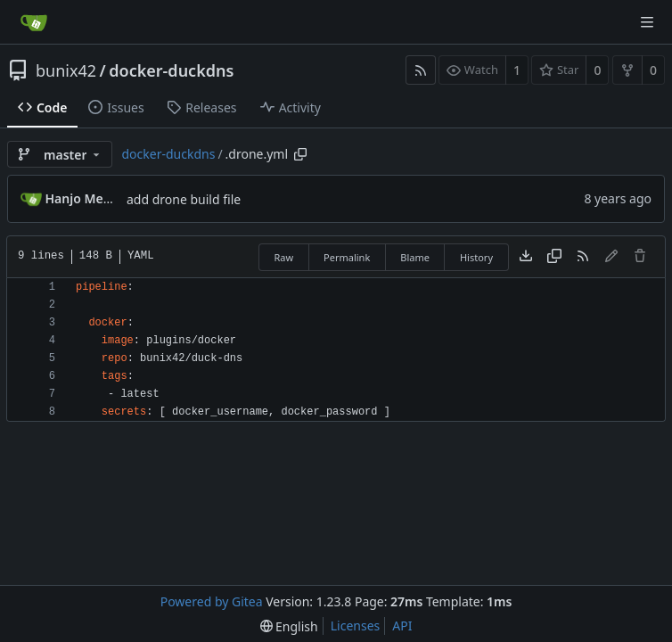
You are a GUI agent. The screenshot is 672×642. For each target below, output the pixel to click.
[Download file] (526, 257)
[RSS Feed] (421, 70)
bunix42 (66, 70)
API (402, 626)
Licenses (356, 626)
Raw (283, 257)
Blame (415, 257)
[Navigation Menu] (647, 22)
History (476, 257)
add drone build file (184, 199)
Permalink (347, 257)
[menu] (289, 626)
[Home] (34, 22)
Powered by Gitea (212, 601)
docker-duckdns (171, 70)
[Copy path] (300, 154)
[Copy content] (554, 257)
